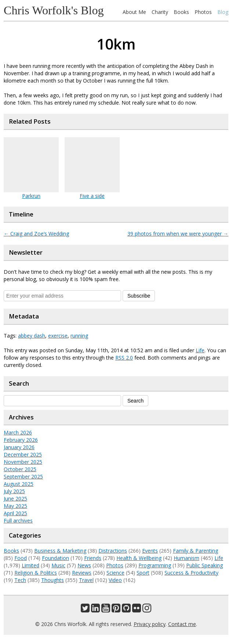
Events (150, 551)
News (84, 565)
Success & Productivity (191, 573)
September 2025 (23, 476)
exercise (58, 336)
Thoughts (52, 580)
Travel (86, 580)
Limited (30, 565)
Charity (160, 12)
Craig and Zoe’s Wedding (36, 234)
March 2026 (18, 432)
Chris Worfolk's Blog (54, 10)
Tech (20, 580)
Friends (93, 558)
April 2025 (15, 513)
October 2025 (20, 469)
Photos (203, 12)
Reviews (82, 573)
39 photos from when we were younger (178, 234)
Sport (143, 573)
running (79, 336)
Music (58, 565)
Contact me (182, 624)
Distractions (113, 551)
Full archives (18, 521)
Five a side (92, 196)
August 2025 (19, 484)
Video (115, 580)
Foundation (55, 558)
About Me (134, 12)
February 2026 (21, 440)
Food (21, 558)
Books (181, 12)
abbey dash (32, 336)
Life (200, 350)
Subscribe (139, 296)
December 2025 (23, 454)
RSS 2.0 (124, 358)
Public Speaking (204, 565)
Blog (223, 12)
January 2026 (19, 447)
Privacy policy (150, 624)
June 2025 (15, 499)
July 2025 (14, 491)
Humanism (186, 558)
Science (115, 573)
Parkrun (31, 196)
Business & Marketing (60, 551)
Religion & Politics (36, 573)
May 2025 (15, 506)
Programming (155, 565)
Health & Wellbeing (139, 558)
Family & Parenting (195, 551)
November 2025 (23, 462)
